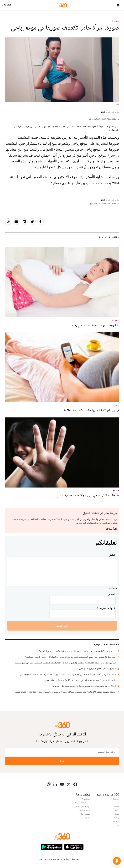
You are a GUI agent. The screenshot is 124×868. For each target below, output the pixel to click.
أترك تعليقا (62, 626)
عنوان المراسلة (106, 608)
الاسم (112, 594)
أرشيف (87, 818)
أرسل (62, 761)
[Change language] (7, 5)
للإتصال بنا (86, 814)
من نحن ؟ (86, 799)
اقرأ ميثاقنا (111, 529)
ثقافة (117, 810)
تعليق (112, 555)
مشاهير (116, 821)
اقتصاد (116, 803)
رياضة (117, 818)
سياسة (116, 799)
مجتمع (116, 806)
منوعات (116, 21)
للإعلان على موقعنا (82, 806)
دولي (117, 825)
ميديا (117, 814)
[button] (117, 861)
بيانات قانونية (85, 810)
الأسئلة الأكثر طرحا (83, 803)
